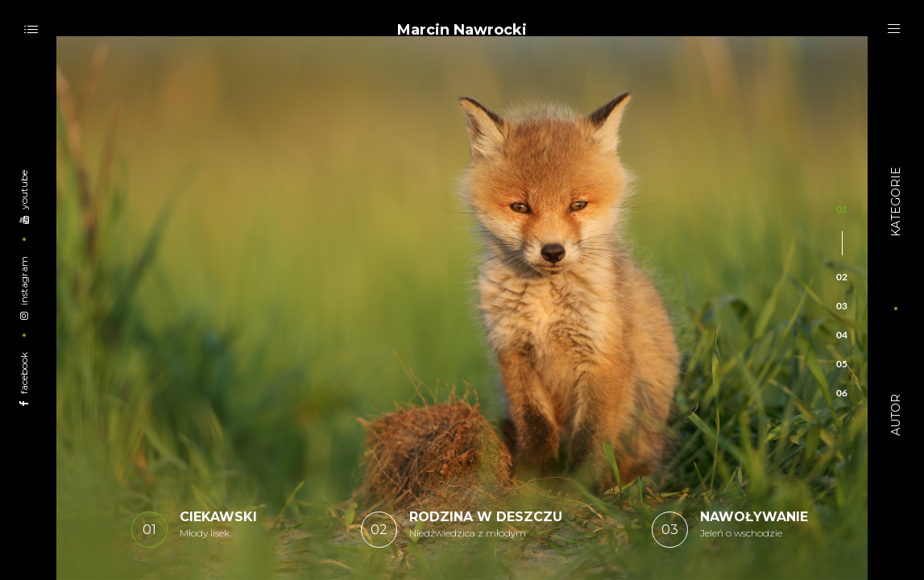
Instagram (24, 287)
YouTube (24, 196)
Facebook (24, 378)
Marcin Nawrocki (462, 30)
